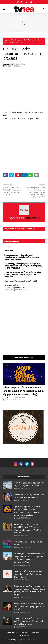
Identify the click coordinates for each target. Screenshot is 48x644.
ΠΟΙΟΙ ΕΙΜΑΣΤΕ (12, 633)
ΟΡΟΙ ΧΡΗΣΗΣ (36, 633)
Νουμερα (18, 40)
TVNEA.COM (15, 268)
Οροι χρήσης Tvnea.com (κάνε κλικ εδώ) (21, 281)
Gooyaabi (36, 640)
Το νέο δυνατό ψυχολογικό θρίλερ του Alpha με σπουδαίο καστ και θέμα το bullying (28, 574)
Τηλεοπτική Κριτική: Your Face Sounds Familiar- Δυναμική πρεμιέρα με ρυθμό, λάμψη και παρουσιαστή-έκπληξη (23, 391)
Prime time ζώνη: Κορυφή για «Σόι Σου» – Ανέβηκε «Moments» (29, 496)
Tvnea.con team (19, 64)
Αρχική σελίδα (9, 40)
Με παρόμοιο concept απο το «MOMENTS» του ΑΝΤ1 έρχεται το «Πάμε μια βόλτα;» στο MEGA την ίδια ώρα (28, 529)
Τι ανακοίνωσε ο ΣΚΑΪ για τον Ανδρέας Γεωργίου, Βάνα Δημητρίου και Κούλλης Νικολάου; (29, 621)
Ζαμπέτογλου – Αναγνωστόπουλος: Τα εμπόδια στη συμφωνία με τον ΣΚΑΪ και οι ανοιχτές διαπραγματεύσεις (29, 558)
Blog (18, 640)
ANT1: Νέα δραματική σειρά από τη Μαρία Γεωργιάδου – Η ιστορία (29, 484)
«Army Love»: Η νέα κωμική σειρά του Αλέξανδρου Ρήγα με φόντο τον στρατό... (29, 607)
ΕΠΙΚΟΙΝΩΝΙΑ (24, 636)
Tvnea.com (9, 277)
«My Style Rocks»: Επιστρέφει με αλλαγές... (28, 543)
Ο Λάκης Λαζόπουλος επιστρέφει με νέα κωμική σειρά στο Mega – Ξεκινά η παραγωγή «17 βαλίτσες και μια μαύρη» (30, 590)
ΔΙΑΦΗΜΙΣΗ (24, 633)
